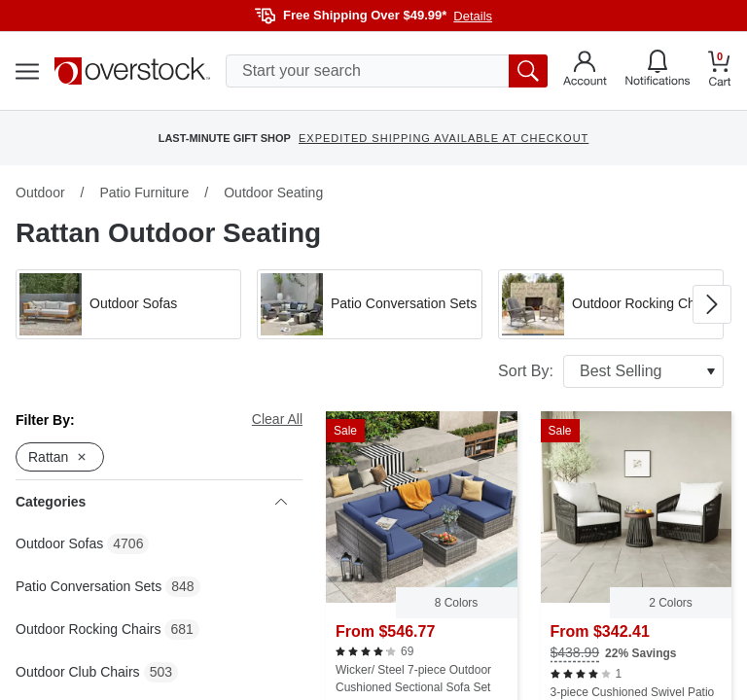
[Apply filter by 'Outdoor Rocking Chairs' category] (611, 304)
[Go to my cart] (720, 71)
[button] (128, 304)
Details (473, 16)
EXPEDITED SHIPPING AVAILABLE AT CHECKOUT (444, 138)
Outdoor (40, 192)
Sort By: (611, 371)
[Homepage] (132, 71)
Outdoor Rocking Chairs (88, 629)
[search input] (387, 71)
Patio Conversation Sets (89, 586)
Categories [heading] (151, 502)
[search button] (528, 71)
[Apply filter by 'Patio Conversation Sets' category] (370, 304)
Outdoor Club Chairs (78, 672)
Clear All (277, 419)
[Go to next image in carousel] (712, 304)
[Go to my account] (585, 71)
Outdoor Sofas (59, 543)
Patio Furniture (144, 192)
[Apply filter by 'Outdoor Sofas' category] (128, 304)
